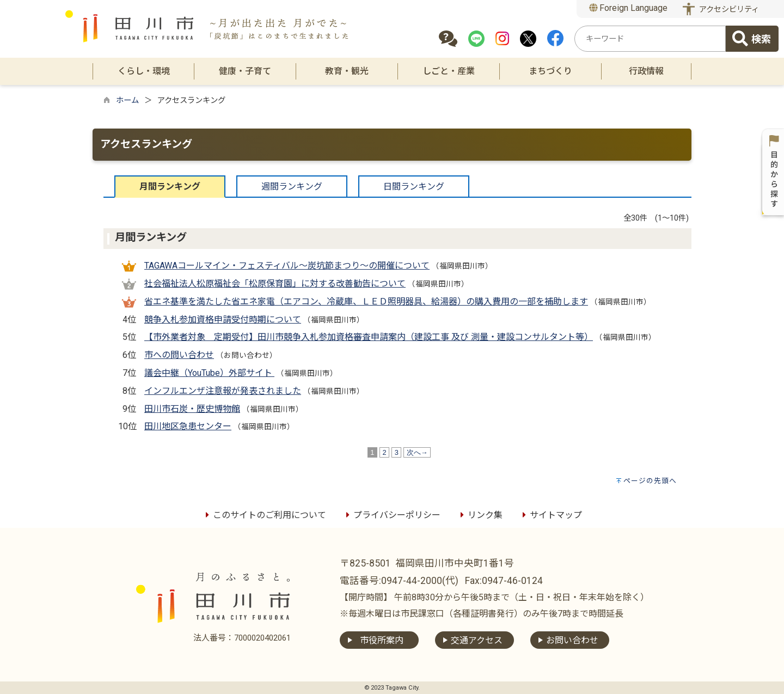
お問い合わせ (572, 640)
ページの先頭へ (650, 481)
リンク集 (480, 515)
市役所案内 (382, 640)
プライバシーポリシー (391, 515)
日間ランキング (414, 187)
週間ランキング (292, 187)
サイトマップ (550, 515)
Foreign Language (629, 8)
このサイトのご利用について (264, 515)
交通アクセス (477, 640)
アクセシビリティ (729, 10)
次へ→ (417, 452)
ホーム (127, 101)
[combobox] (650, 39)
